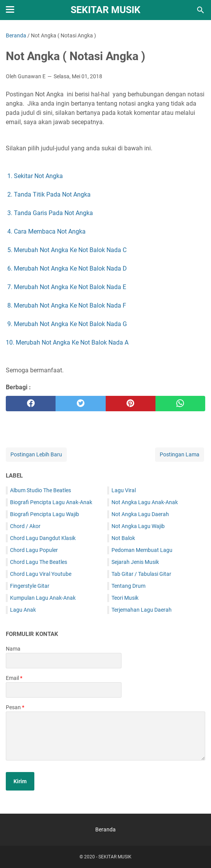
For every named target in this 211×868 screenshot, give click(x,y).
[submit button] (20, 781)
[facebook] (31, 404)
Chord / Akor (25, 526)
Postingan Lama (180, 454)
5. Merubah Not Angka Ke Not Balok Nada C (67, 250)
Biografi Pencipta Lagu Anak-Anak (51, 502)
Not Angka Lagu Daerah (140, 514)
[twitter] (80, 404)
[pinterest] (131, 404)
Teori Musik (125, 598)
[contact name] (64, 661)
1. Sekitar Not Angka (35, 176)
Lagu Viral (124, 490)
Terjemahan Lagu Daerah (142, 610)
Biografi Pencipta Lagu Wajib (45, 514)
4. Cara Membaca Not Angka (46, 231)
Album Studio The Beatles (41, 490)
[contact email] (64, 690)
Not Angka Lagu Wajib (138, 526)
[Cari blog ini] (201, 10)
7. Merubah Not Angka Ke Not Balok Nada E (67, 287)
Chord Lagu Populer (34, 550)
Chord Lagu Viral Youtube (41, 574)
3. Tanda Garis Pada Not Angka (50, 213)
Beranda (106, 829)
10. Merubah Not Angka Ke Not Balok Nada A (67, 342)
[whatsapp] (180, 404)
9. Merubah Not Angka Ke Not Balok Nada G (67, 324)
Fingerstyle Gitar (30, 586)
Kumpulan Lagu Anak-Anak (43, 598)
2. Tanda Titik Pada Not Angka (49, 194)
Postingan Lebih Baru (36, 454)
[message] (106, 736)
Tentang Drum (128, 586)
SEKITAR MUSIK (106, 10)
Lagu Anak (23, 610)
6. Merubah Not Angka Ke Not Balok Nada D (67, 268)
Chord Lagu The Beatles (39, 562)
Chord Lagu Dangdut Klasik (43, 538)
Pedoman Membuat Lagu (142, 550)
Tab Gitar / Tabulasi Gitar (141, 574)
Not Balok (123, 538)
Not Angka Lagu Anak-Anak (145, 502)
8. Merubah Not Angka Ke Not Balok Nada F (67, 305)
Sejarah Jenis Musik (135, 562)
